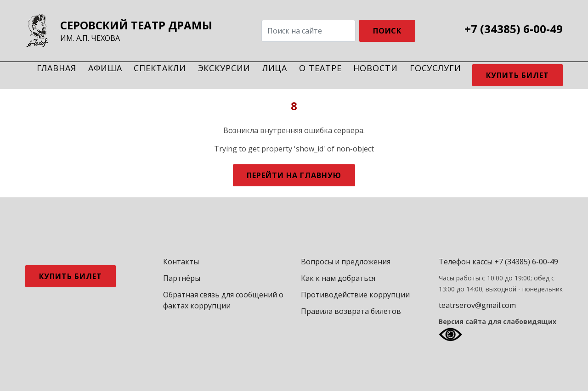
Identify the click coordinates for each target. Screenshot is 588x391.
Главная (57, 68)
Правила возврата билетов (351, 311)
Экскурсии (224, 68)
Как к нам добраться (338, 278)
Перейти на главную (294, 175)
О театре (320, 68)
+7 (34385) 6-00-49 (514, 29)
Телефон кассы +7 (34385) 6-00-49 (498, 262)
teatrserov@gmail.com (477, 305)
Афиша (105, 68)
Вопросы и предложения (346, 262)
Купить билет (517, 75)
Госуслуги (435, 68)
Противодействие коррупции (355, 295)
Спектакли (160, 68)
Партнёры (182, 278)
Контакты (181, 262)
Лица (275, 68)
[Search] (308, 31)
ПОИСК (387, 31)
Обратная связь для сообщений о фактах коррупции (223, 300)
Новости (375, 68)
